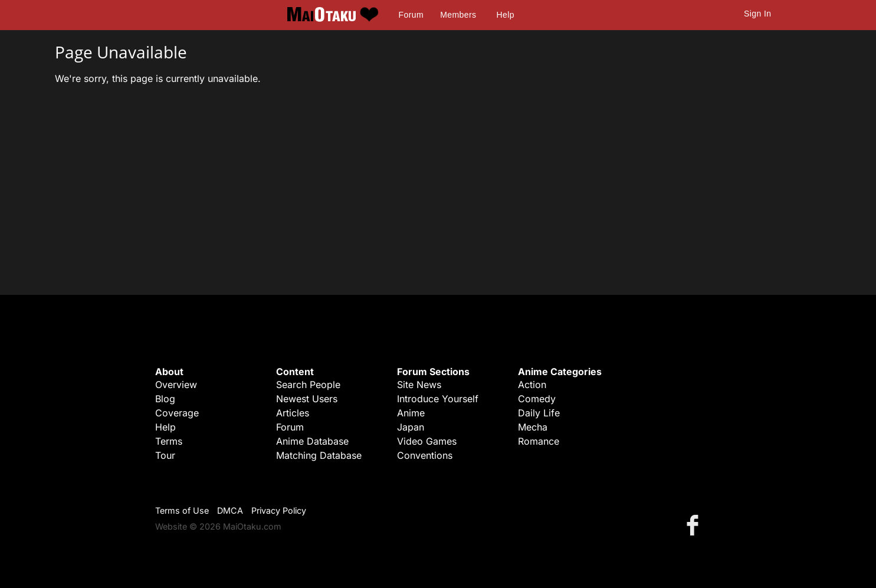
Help (506, 15)
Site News (419, 385)
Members (458, 15)
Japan (411, 427)
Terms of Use (182, 510)
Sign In (757, 14)
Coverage (177, 413)
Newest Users (307, 399)
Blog (165, 399)
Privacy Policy (279, 510)
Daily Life (539, 413)
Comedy (537, 399)
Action (532, 385)
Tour (165, 455)
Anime (411, 413)
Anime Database (312, 441)
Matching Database (319, 455)
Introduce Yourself (438, 399)
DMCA (230, 510)
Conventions (425, 455)
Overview (176, 385)
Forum (411, 15)
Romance (539, 441)
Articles (293, 413)
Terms (169, 441)
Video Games (427, 441)
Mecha (533, 427)
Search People (308, 385)
